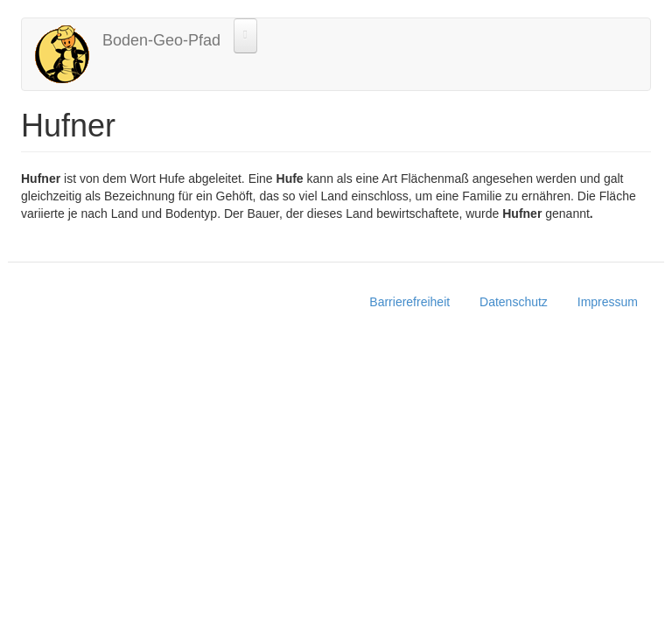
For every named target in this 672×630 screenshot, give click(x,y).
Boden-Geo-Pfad (161, 40)
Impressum (608, 302)
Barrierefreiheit (409, 302)
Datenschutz (514, 302)
